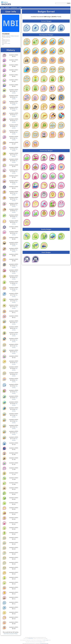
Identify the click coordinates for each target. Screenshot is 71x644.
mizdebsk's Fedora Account (12, 36)
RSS (3, 45)
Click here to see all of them (10, 634)
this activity (15, 92)
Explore (7, 8)
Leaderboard (14, 8)
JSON (9, 43)
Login (20, 8)
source (41, 642)
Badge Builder (31, 638)
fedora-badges (46, 640)
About (2, 8)
